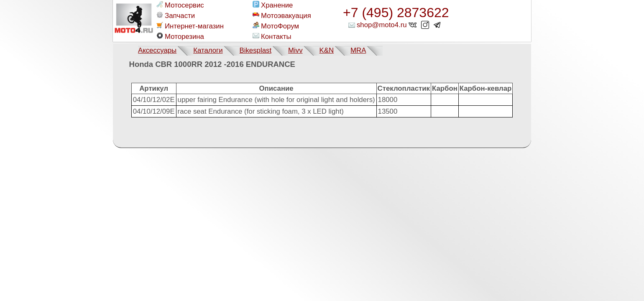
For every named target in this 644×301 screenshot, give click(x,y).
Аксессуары (157, 50)
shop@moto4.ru (382, 25)
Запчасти (176, 15)
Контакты (272, 36)
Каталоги (208, 50)
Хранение (273, 5)
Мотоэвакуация (282, 15)
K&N (327, 50)
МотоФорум (276, 26)
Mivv (295, 50)
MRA (358, 50)
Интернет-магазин (190, 26)
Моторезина (180, 36)
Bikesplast (256, 50)
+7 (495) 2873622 (396, 13)
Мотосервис (180, 5)
